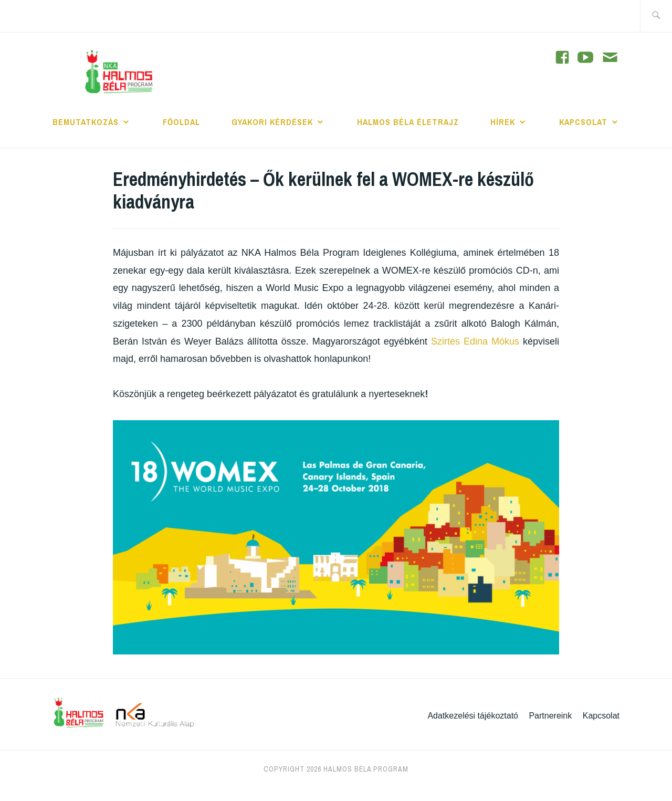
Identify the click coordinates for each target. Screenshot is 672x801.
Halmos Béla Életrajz (408, 122)
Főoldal (181, 122)
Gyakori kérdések (272, 122)
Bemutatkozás (86, 122)
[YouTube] (562, 57)
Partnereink (550, 716)
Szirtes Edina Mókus (475, 341)
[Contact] (610, 58)
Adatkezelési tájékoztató (473, 716)
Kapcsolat (583, 122)
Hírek (503, 122)
